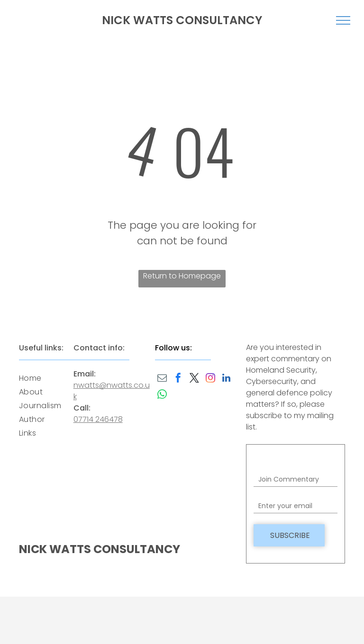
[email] (162, 379)
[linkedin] (227, 379)
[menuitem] (53, 378)
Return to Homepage (182, 276)
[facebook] (178, 379)
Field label (270, 466)
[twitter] (194, 379)
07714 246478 (98, 419)
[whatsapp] (162, 396)
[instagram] (210, 379)
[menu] (343, 20)
